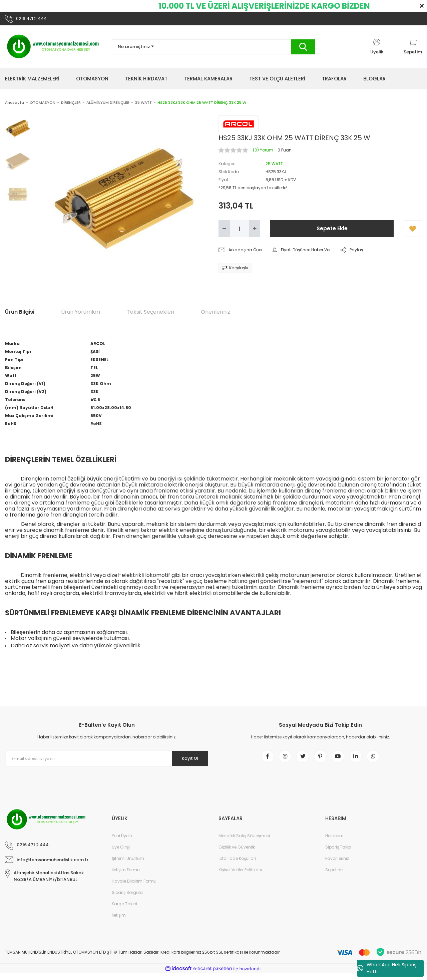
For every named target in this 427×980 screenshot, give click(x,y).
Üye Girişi (121, 854)
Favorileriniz (337, 865)
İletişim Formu (126, 876)
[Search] (213, 50)
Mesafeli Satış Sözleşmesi (244, 842)
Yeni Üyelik (122, 842)
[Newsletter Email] (107, 761)
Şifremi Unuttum (128, 865)
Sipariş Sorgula (127, 899)
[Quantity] (239, 231)
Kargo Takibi (124, 910)
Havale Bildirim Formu (134, 888)
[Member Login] (377, 49)
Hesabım (334, 842)
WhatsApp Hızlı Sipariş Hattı (387, 968)
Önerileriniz (216, 314)
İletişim (119, 922)
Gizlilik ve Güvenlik (237, 854)
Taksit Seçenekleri (150, 314)
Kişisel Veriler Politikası (240, 876)
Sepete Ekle (332, 231)
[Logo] (53, 49)
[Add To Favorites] (413, 231)
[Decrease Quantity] (224, 231)
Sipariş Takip (338, 854)
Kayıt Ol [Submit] (186, 761)
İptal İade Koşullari (237, 865)
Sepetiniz (334, 876)
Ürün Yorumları (81, 314)
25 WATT (274, 166)
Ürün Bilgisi (20, 314)
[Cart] (413, 49)
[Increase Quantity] (255, 231)
